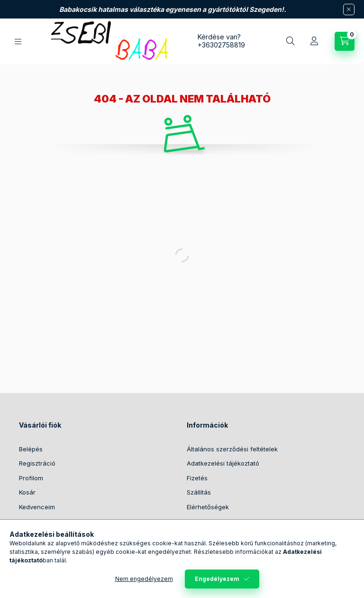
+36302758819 (221, 45)
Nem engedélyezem (144, 579)
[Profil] (314, 41)
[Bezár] (349, 9)
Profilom (31, 478)
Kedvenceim (37, 507)
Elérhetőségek (208, 507)
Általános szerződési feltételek (232, 449)
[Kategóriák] (18, 42)
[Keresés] (291, 41)
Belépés (31, 449)
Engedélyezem (217, 579)
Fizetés (197, 478)
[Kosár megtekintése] (345, 41)
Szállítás (199, 492)
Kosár (27, 492)
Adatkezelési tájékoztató (223, 463)
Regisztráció (37, 463)
